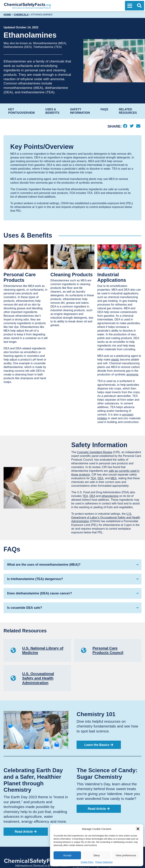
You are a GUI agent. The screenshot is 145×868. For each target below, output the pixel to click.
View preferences (126, 855)
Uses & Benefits (52, 111)
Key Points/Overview (21, 111)
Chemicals (21, 15)
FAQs (104, 109)
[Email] (138, 126)
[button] (138, 829)
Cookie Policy (87, 862)
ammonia (132, 374)
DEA (100, 478)
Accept (67, 855)
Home (7, 15)
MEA (114, 478)
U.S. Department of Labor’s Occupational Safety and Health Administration (106, 517)
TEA (93, 478)
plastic (115, 360)
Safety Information (80, 111)
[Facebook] (125, 126)
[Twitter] (132, 126)
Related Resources (128, 111)
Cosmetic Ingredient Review (95, 452)
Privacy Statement (104, 862)
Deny (97, 855)
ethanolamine (110, 496)
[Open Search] (139, 6)
